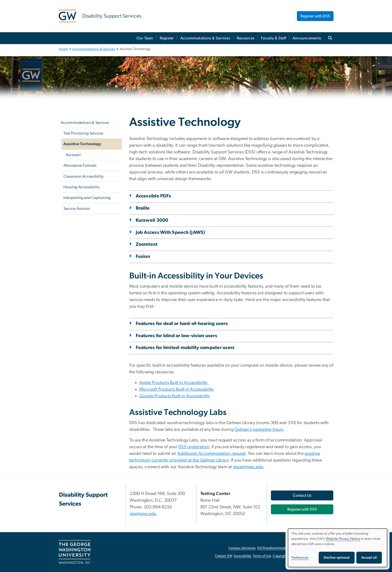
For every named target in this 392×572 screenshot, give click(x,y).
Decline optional (337, 558)
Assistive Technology (82, 144)
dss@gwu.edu (143, 514)
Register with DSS (315, 16)
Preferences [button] (300, 558)
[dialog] (338, 548)
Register (167, 38)
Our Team (145, 38)
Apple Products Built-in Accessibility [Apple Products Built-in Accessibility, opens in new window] (174, 383)
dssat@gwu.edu (248, 467)
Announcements (307, 38)
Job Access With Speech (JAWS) (170, 232)
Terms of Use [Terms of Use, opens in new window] (262, 556)
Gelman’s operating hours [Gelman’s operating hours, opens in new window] (259, 430)
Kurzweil (73, 155)
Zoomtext (147, 244)
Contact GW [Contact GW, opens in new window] (224, 556)
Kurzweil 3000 (152, 220)
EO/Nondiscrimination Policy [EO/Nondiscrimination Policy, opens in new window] (278, 548)
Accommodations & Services (205, 38)
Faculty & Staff (274, 38)
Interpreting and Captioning (87, 198)
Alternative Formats (80, 165)
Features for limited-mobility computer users (185, 348)
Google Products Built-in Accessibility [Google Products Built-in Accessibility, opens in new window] (175, 396)
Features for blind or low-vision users (177, 336)
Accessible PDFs (154, 196)
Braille (143, 208)
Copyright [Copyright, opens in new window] (280, 556)
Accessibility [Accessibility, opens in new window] (242, 556)
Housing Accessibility (81, 187)
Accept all (369, 558)
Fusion (143, 257)
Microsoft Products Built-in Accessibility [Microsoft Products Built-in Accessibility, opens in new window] (177, 389)
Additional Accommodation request (211, 454)
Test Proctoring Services (83, 133)
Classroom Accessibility (84, 176)
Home (64, 49)
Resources (246, 38)
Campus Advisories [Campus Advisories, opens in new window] (242, 548)
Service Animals (77, 209)
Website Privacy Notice (343, 539)
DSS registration (194, 447)
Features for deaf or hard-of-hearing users (182, 324)
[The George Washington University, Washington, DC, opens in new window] (75, 552)
